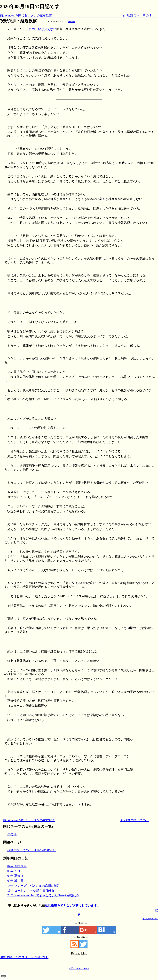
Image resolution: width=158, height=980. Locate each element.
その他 (71, 22)
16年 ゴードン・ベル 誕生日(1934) (31, 891)
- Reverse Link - (79, 968)
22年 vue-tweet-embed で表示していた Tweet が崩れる (43, 895)
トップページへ (150, 919)
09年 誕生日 (15, 881)
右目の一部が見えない (41, 29)
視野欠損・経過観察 (18, 21)
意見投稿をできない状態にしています (71, 906)
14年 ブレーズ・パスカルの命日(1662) (33, 886)
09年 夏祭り (15, 876)
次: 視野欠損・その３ (137, 15)
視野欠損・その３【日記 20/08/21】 (32, 850)
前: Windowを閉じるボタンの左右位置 (26, 15)
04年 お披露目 (17, 866)
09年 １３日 (15, 871)
